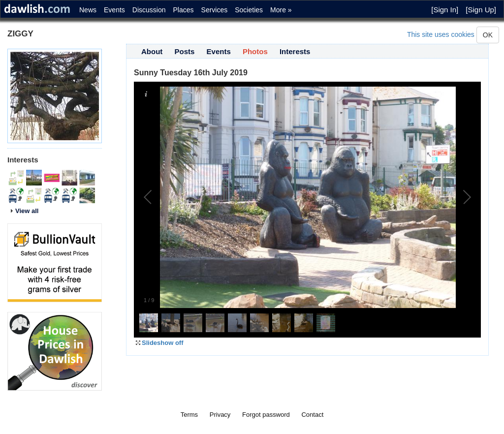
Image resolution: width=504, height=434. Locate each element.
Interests (295, 51)
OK (488, 35)
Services (215, 10)
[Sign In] (445, 10)
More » (281, 10)
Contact (312, 415)
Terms (189, 415)
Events (114, 10)
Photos (255, 51)
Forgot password (266, 415)
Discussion (149, 10)
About (152, 51)
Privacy (220, 415)
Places (184, 10)
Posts (185, 51)
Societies (249, 10)
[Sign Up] (481, 10)
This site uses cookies (441, 34)
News (88, 10)
